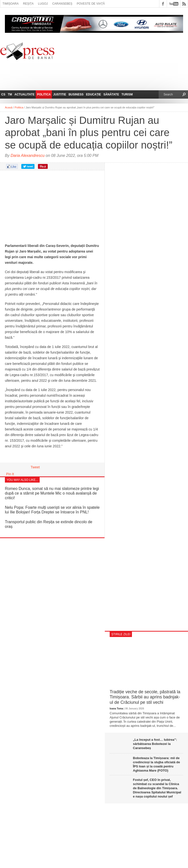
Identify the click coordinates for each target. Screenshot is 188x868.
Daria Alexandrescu (28, 156)
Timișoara (11, 4)
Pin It (10, 474)
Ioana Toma (116, 709)
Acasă (9, 107)
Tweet (35, 467)
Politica (44, 94)
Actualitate (24, 94)
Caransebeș (62, 4)
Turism (127, 94)
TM (10, 94)
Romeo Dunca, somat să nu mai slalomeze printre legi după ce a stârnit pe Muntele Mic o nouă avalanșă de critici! (52, 493)
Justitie (60, 94)
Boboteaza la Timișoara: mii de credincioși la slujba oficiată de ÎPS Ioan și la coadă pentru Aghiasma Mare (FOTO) (156, 764)
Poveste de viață (91, 4)
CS (3, 94)
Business (76, 94)
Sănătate (111, 94)
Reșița (28, 4)
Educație (93, 94)
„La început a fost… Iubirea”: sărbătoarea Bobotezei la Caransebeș (155, 744)
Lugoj (43, 4)
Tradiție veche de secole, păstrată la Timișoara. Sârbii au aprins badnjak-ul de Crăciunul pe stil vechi (145, 697)
